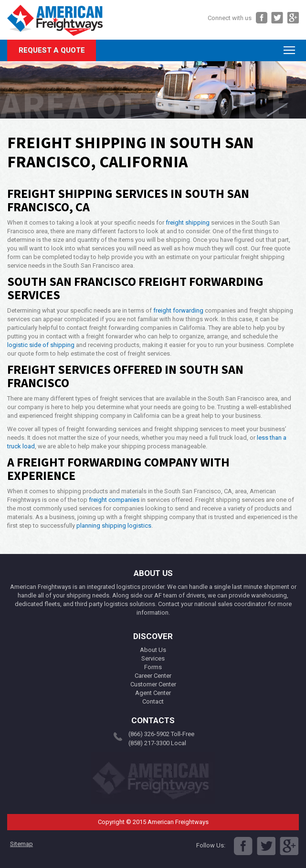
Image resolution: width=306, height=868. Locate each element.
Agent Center (153, 693)
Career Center (153, 676)
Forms (153, 667)
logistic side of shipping (41, 345)
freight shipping (188, 222)
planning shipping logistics (114, 526)
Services (153, 658)
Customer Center (153, 684)
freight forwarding (178, 310)
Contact (153, 701)
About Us (153, 650)
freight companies (114, 500)
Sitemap (21, 844)
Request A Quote (52, 50)
